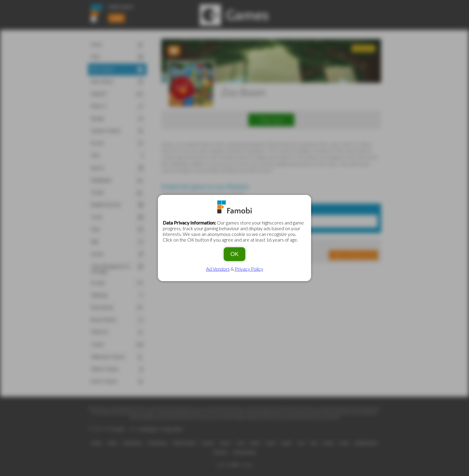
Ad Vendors (218, 269)
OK (234, 254)
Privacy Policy (249, 269)
